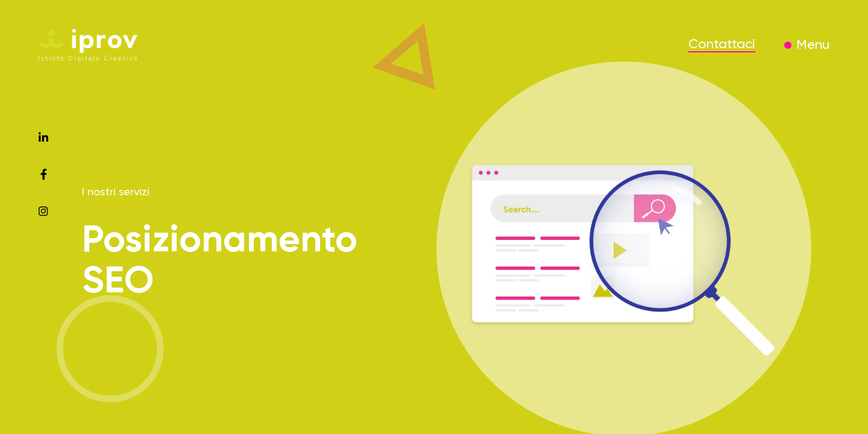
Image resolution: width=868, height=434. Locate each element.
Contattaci (722, 45)
